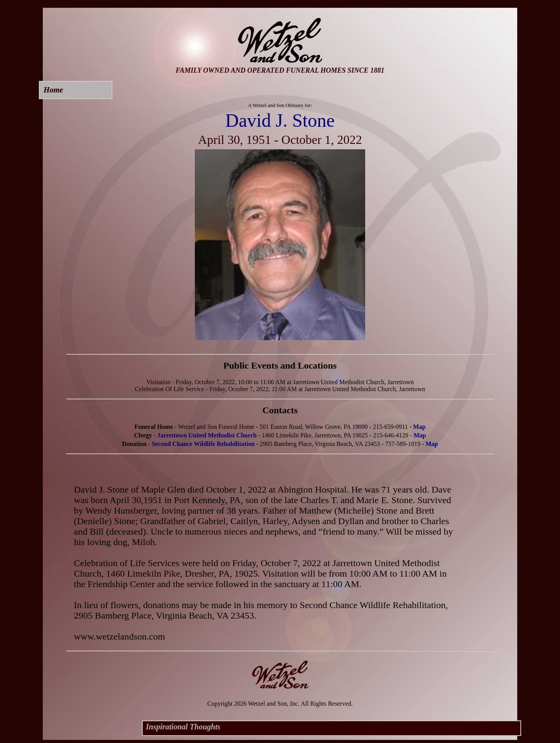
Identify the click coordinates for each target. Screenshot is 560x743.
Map (419, 427)
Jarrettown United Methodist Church (207, 435)
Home (53, 90)
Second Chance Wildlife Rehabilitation (203, 444)
